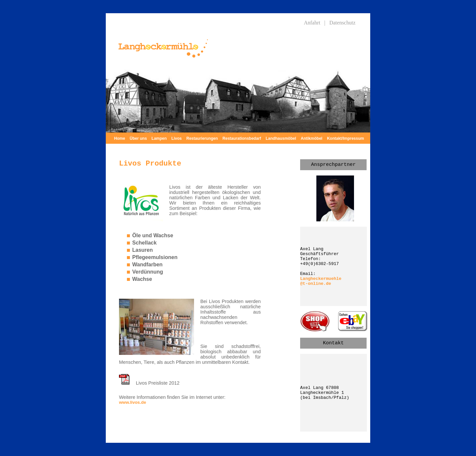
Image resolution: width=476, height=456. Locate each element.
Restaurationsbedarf (242, 138)
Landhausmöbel (281, 138)
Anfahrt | (315, 23)
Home (119, 138)
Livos (176, 138)
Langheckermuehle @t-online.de (321, 281)
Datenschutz (342, 23)
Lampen (159, 138)
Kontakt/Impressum (345, 138)
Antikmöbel (312, 138)
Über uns (138, 138)
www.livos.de (133, 402)
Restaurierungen (202, 138)
